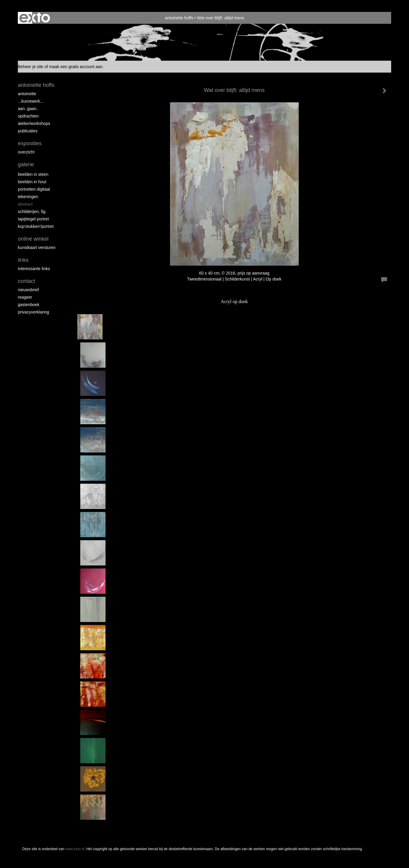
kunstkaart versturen (37, 247)
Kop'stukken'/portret (36, 226)
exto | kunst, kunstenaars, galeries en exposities (35, 18)
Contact (26, 281)
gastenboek (29, 305)
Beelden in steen (33, 174)
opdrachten (28, 116)
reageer (25, 297)
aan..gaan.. (28, 109)
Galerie (26, 164)
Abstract (25, 204)
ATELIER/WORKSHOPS (34, 123)
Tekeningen (28, 197)
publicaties (28, 131)
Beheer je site (31, 67)
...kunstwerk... (31, 101)
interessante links (34, 269)
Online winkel (33, 239)
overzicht (26, 152)
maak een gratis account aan (76, 67)
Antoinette (27, 94)
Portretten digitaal (34, 189)
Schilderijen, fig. (32, 211)
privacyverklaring (33, 312)
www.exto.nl (75, 849)
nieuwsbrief (28, 290)
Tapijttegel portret (33, 219)
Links (23, 260)
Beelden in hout (32, 182)
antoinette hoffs (179, 18)
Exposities (30, 143)
